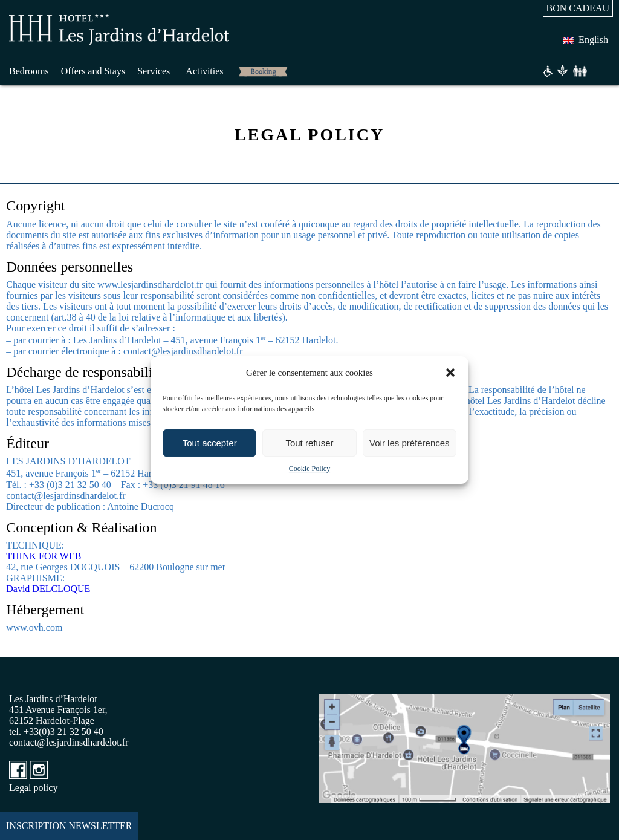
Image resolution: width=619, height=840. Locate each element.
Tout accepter (210, 443)
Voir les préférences (410, 443)
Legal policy (33, 788)
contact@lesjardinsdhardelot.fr (69, 742)
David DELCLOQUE (48, 589)
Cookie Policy (309, 469)
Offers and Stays (93, 71)
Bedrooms (29, 71)
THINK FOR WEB (44, 556)
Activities (204, 71)
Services (154, 71)
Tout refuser (309, 443)
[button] (450, 373)
